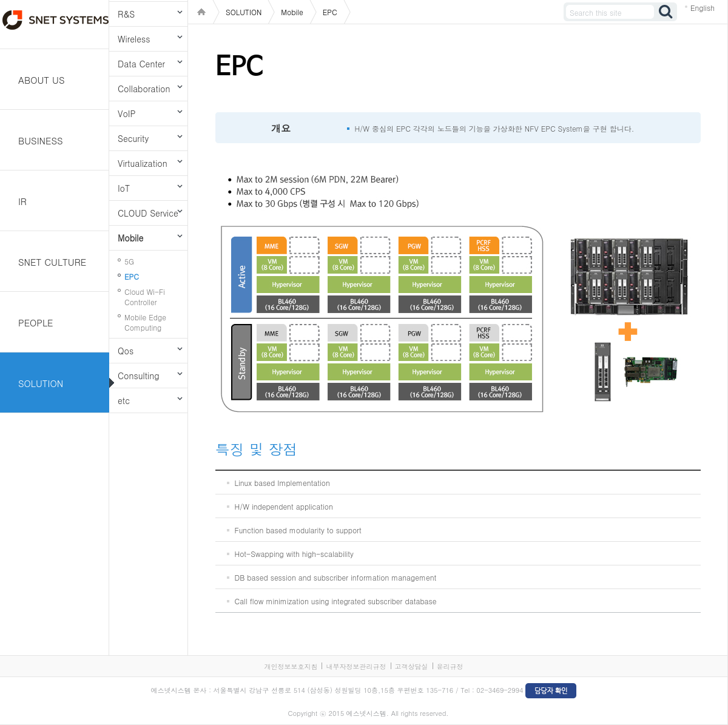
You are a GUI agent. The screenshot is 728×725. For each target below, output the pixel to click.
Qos (126, 351)
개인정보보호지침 (291, 666)
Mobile (130, 238)
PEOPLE (36, 322)
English (703, 8)
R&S (126, 14)
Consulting (139, 376)
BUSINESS (41, 140)
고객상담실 (412, 666)
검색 (666, 12)
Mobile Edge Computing (145, 322)
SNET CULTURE (52, 262)
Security (133, 138)
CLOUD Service (148, 213)
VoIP (126, 113)
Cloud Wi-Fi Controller (145, 297)
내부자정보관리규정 (356, 666)
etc (124, 400)
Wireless (134, 39)
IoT (124, 188)
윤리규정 (450, 666)
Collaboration (144, 89)
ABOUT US (42, 80)
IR (22, 201)
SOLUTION (41, 383)
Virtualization (143, 163)
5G (129, 261)
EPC (132, 276)
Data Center (141, 64)
